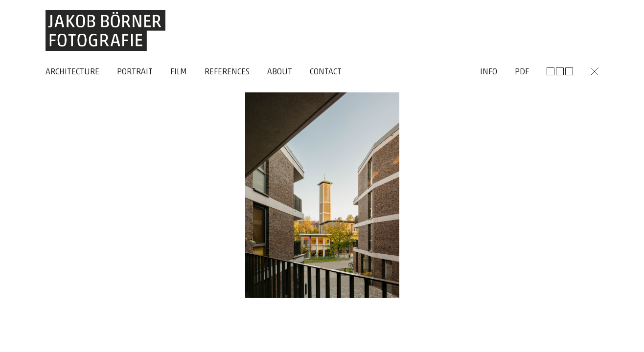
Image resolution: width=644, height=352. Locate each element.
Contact (326, 72)
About (280, 72)
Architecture (72, 72)
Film (179, 72)
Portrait (135, 72)
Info (489, 72)
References (227, 72)
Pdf (522, 72)
